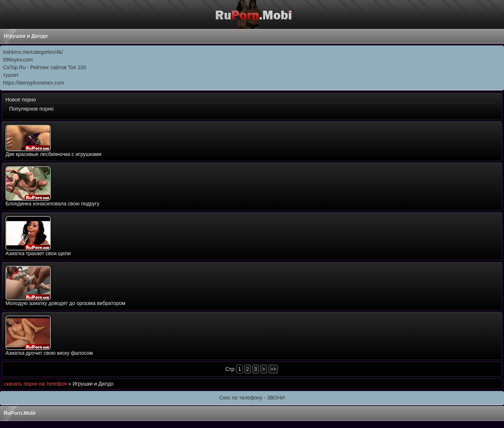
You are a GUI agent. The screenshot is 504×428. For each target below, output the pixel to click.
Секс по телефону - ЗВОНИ (252, 398)
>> (273, 369)
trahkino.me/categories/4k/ (33, 52)
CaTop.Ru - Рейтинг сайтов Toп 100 (45, 67)
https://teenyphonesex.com (33, 83)
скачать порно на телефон (35, 384)
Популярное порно (31, 109)
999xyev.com (18, 60)
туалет (11, 75)
